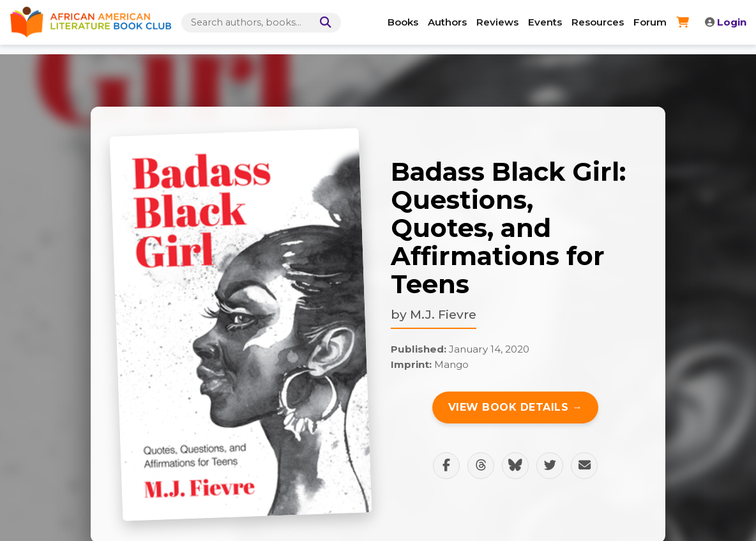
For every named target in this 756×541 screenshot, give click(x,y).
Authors (447, 22)
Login (726, 22)
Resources (598, 22)
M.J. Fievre (443, 314)
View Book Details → (516, 407)
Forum (650, 22)
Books (403, 22)
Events (545, 22)
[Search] (323, 23)
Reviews (497, 22)
